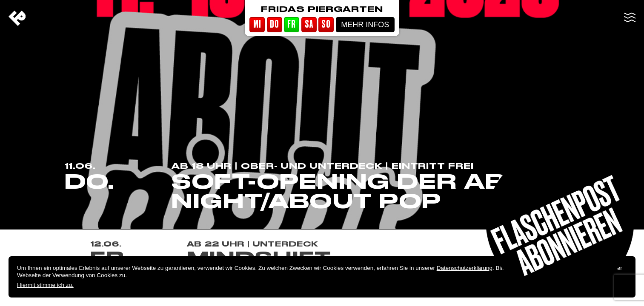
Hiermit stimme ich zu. (45, 285)
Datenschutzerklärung (465, 268)
